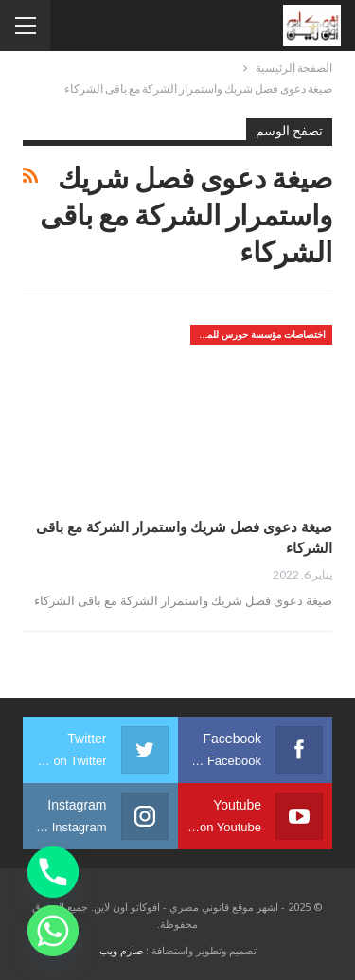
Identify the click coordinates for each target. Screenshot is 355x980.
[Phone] (53, 872)
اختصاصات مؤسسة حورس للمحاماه (258, 334)
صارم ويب (121, 950)
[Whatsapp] (53, 931)
